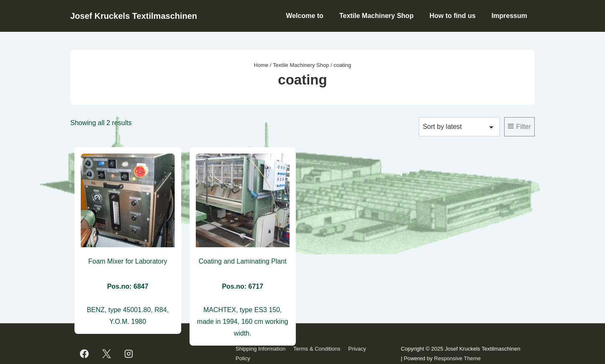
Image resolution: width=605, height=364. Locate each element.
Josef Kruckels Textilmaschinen (134, 16)
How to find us (452, 16)
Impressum (509, 16)
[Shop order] (459, 127)
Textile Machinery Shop (377, 16)
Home (261, 65)
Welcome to (305, 16)
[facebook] (85, 354)
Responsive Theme (457, 358)
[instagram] (129, 354)
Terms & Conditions (317, 349)
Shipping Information (260, 349)
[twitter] (107, 354)
